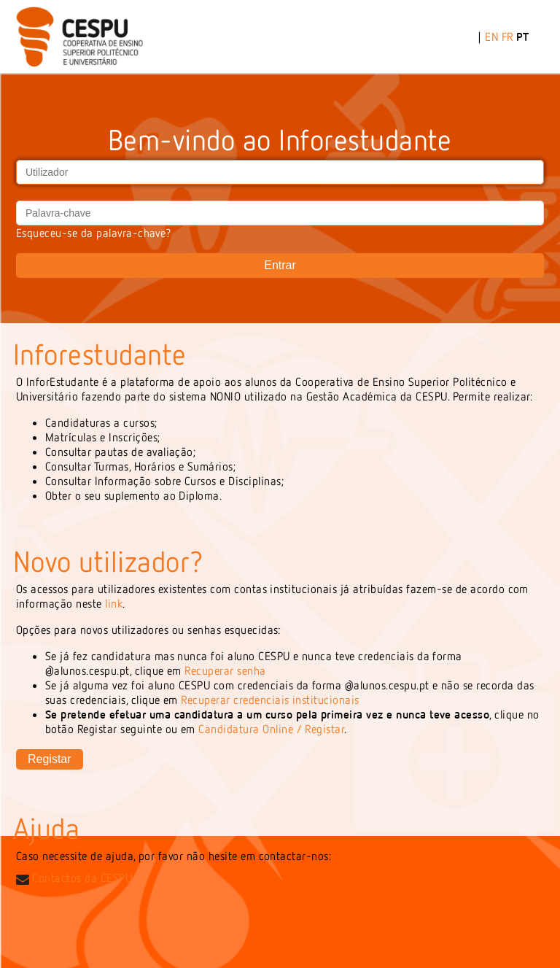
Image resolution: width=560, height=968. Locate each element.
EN (491, 36)
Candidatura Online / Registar (271, 729)
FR (507, 36)
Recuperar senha (225, 670)
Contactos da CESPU (74, 878)
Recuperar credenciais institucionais (270, 700)
